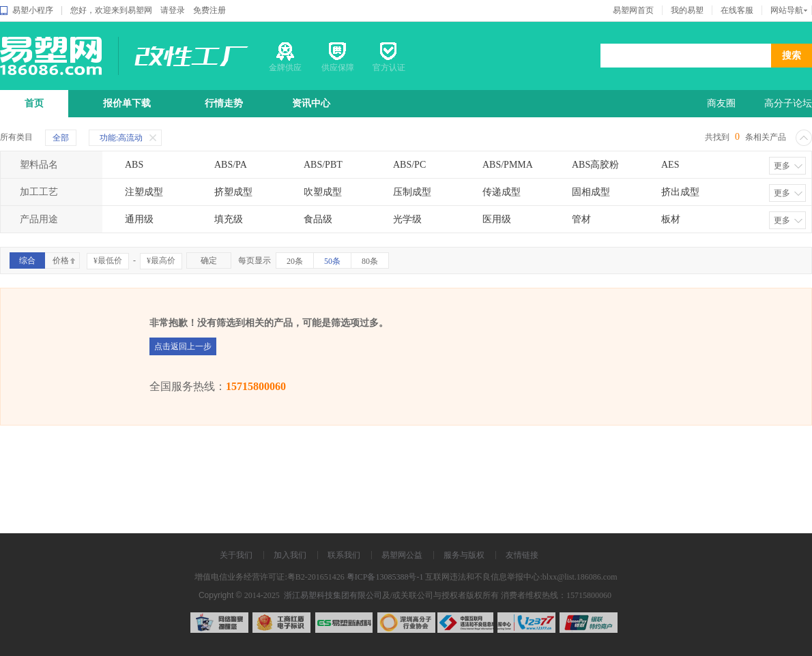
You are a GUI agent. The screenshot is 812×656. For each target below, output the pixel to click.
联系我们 (344, 555)
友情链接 (522, 555)
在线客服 (737, 10)
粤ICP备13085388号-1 (385, 577)
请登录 (173, 10)
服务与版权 (464, 555)
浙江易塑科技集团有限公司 (332, 595)
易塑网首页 (633, 10)
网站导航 (787, 10)
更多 (782, 166)
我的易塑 (687, 10)
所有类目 (16, 137)
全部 (61, 138)
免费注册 (209, 10)
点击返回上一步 (183, 346)
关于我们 (236, 555)
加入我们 (290, 555)
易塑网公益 (402, 555)
